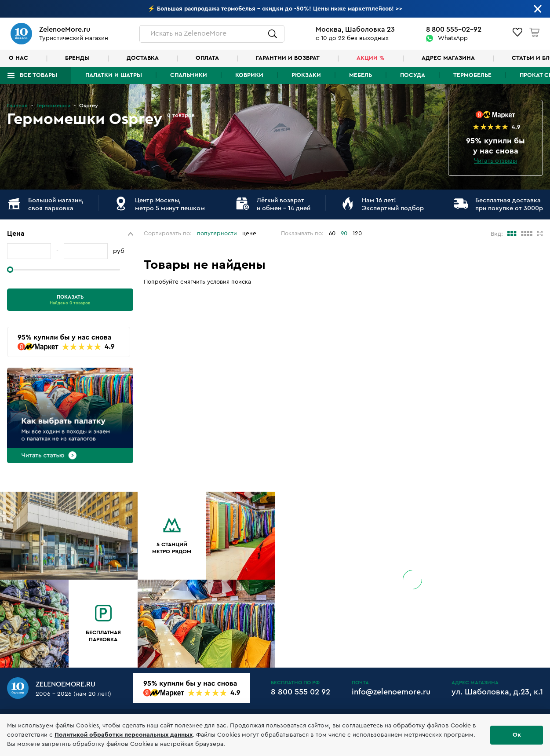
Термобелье (472, 75)
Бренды (77, 58)
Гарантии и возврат (288, 58)
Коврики (249, 75)
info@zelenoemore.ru (391, 692)
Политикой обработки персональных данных (124, 735)
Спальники (189, 75)
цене (249, 234)
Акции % (371, 58)
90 (344, 234)
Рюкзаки (306, 75)
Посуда (413, 75)
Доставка (143, 58)
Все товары (38, 75)
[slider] (10, 270)
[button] (70, 234)
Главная (17, 106)
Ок (517, 735)
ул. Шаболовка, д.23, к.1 (497, 692)
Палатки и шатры (114, 75)
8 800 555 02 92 (300, 692)
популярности (217, 234)
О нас (18, 58)
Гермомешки (53, 106)
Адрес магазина (448, 58)
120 (357, 234)
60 (332, 234)
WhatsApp (453, 38)
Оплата (207, 58)
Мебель (361, 75)
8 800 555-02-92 (454, 29)
